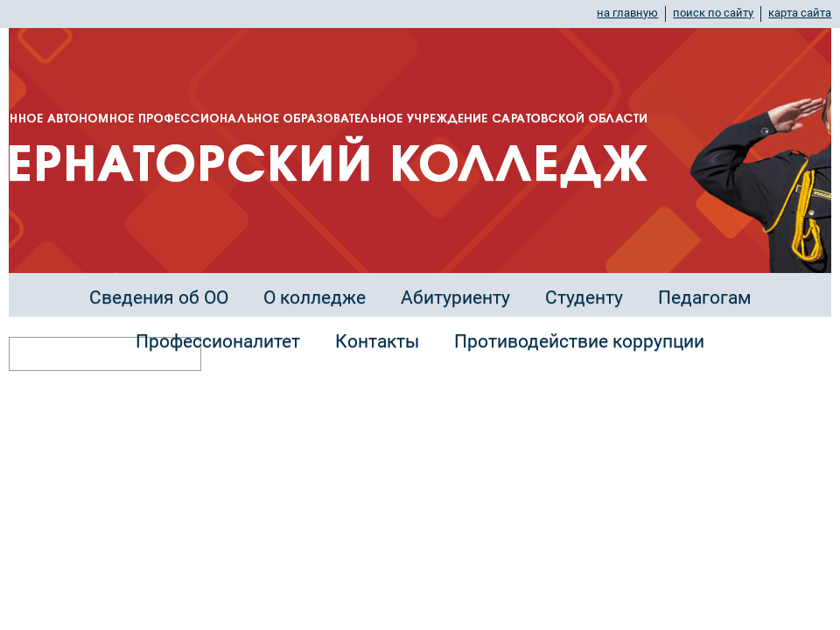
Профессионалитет (218, 341)
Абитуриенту (455, 297)
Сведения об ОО (159, 297)
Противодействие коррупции (579, 341)
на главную (627, 13)
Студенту (584, 297)
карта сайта (800, 13)
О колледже (315, 297)
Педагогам (705, 297)
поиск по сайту (713, 13)
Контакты (377, 341)
